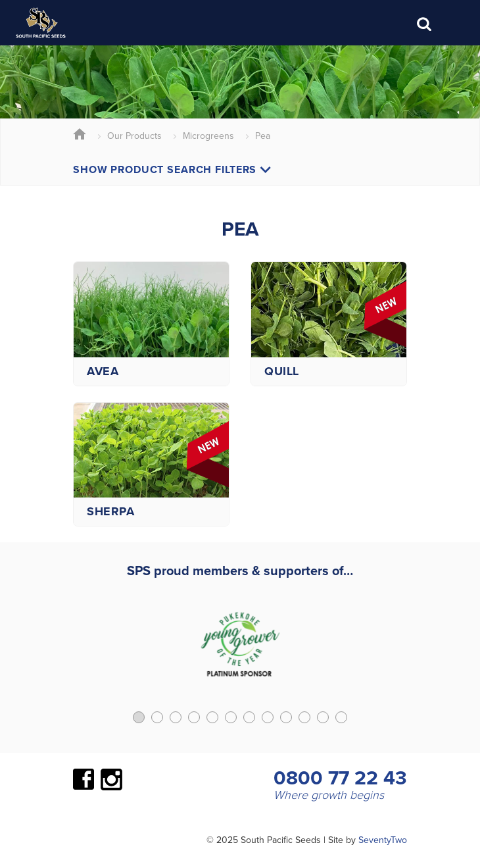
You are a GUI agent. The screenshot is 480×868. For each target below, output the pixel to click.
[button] (139, 717)
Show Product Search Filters (172, 169)
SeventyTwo (383, 840)
